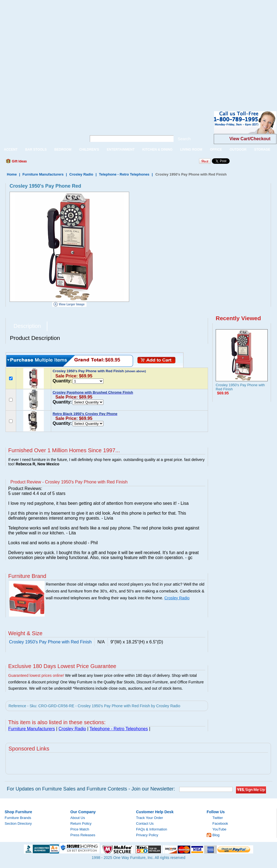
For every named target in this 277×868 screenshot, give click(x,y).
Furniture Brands (18, 818)
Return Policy (81, 823)
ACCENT (11, 150)
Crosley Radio (81, 174)
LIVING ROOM (191, 150)
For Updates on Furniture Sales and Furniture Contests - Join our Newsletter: (91, 789)
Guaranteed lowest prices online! (36, 675)
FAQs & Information (152, 829)
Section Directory (18, 823)
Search (184, 139)
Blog (216, 835)
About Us (78, 818)
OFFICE (216, 150)
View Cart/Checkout (250, 139)
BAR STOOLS (36, 150)
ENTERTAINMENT (121, 150)
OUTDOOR (238, 150)
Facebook (220, 823)
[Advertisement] (51, 51)
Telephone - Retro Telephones (124, 174)
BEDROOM (63, 150)
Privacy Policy (147, 835)
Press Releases (83, 835)
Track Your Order (150, 818)
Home (12, 174)
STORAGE (262, 150)
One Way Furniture (40, 127)
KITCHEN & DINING (158, 150)
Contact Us (145, 823)
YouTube (219, 829)
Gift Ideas (19, 161)
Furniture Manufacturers (43, 174)
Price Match (80, 829)
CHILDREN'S (89, 150)
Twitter (218, 818)
